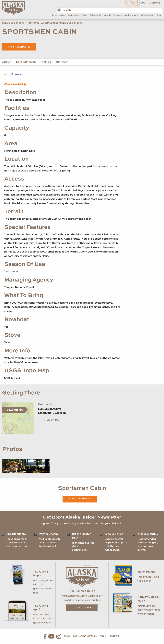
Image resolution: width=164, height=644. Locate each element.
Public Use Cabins (13, 23)
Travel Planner (148, 572)
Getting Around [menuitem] (131, 15)
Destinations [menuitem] (73, 15)
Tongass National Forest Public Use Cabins (55, 23)
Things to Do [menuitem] (95, 15)
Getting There (26, 62)
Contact (155, 3)
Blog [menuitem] (159, 15)
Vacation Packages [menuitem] (113, 15)
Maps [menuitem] (84, 15)
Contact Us (82, 608)
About (143, 3)
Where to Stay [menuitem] (147, 15)
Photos (46, 62)
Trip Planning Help (82, 591)
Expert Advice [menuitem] (58, 15)
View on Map (52, 420)
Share (17, 75)
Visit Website (19, 47)
